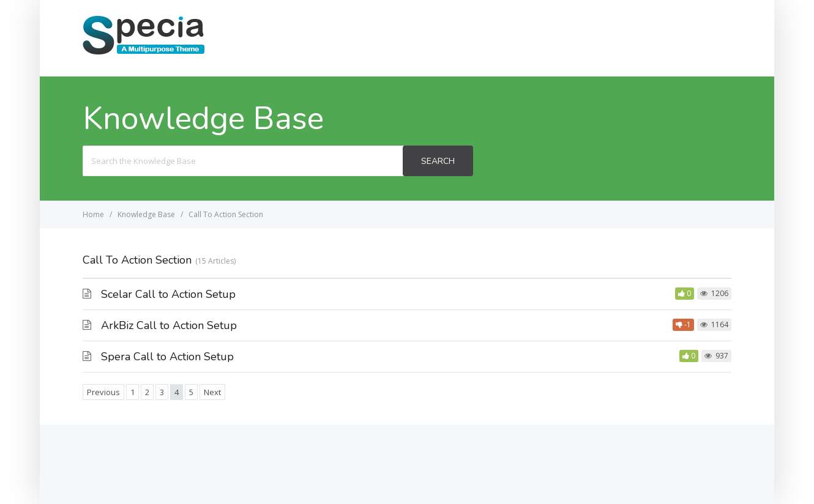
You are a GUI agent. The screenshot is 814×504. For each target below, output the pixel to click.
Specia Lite (695, 38)
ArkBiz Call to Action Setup (169, 325)
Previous (103, 392)
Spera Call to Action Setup (167, 357)
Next (212, 392)
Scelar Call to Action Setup (168, 294)
